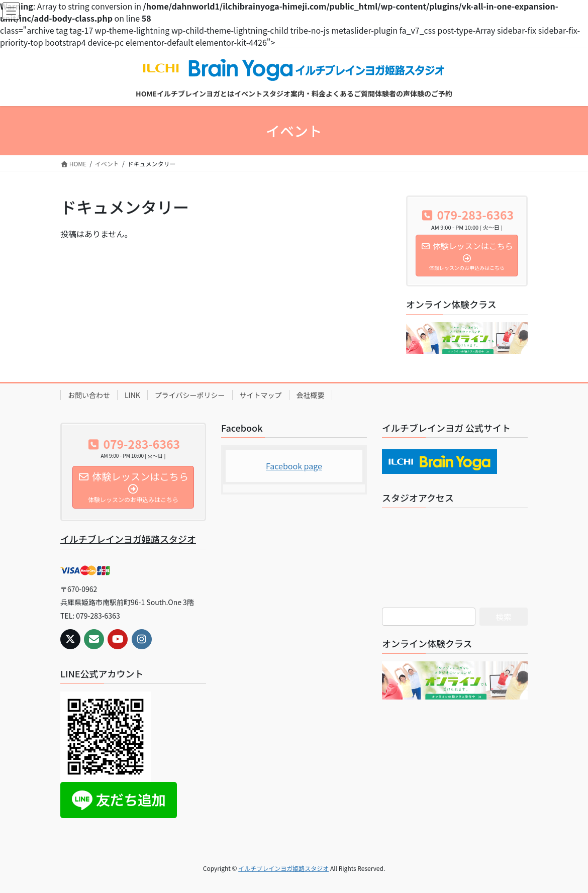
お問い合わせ (89, 395)
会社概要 (311, 395)
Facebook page (294, 466)
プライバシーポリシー (190, 395)
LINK (132, 395)
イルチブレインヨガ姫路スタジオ (128, 539)
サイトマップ (261, 395)
